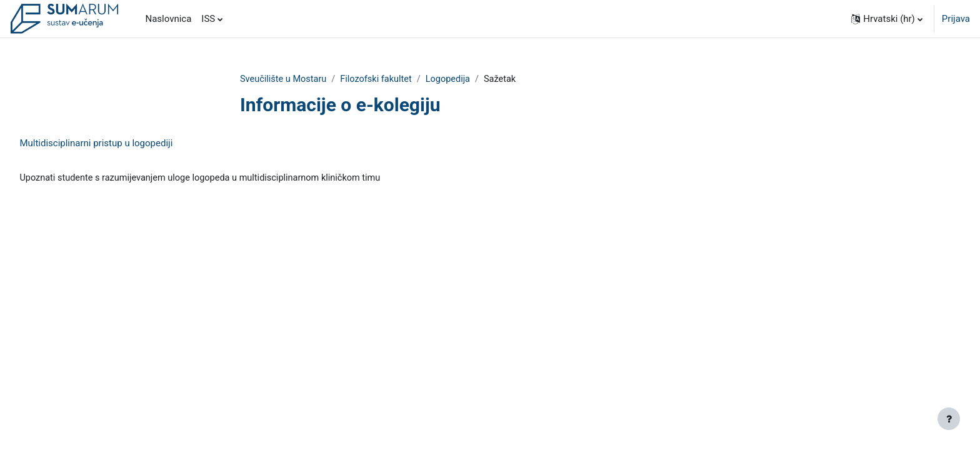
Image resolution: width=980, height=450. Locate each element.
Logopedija (454, 79)
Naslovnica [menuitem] (168, 19)
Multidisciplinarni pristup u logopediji (124, 144)
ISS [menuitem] (208, 19)
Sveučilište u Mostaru (285, 79)
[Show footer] (949, 419)
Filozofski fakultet (380, 79)
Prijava (956, 19)
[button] (887, 19)
